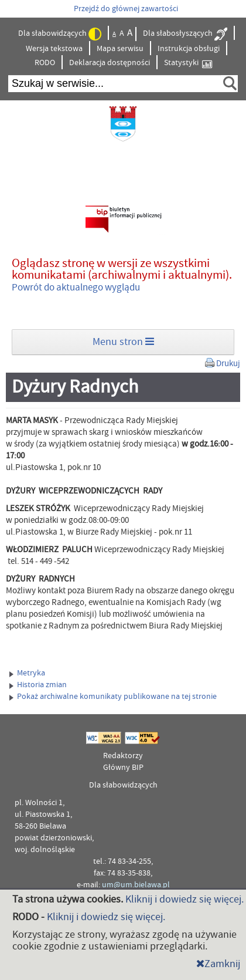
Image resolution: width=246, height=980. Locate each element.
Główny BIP (123, 768)
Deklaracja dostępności (110, 63)
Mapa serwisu (120, 49)
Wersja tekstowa (54, 49)
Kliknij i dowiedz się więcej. (184, 899)
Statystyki (188, 63)
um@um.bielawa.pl (136, 885)
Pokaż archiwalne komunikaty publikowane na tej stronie (113, 697)
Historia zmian (38, 685)
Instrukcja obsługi (189, 49)
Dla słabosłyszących (185, 34)
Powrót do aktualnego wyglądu (76, 288)
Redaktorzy (123, 756)
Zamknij (218, 964)
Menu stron (123, 342)
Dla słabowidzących (60, 34)
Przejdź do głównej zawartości (126, 9)
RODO (45, 63)
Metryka (27, 673)
